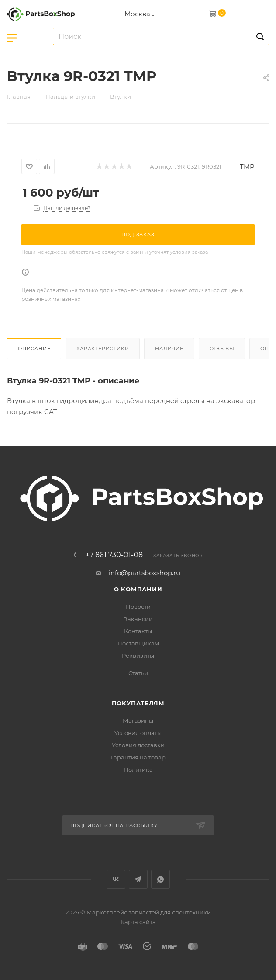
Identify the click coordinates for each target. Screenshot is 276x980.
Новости (138, 607)
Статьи (138, 673)
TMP (247, 167)
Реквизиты (138, 656)
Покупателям (138, 703)
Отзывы (222, 349)
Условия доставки (138, 745)
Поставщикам (138, 643)
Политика (138, 770)
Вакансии (138, 619)
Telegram (138, 879)
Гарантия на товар (138, 757)
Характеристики (103, 349)
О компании (138, 589)
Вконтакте (116, 879)
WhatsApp (160, 879)
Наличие (169, 349)
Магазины (138, 721)
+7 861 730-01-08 (114, 555)
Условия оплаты (138, 733)
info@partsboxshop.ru (145, 573)
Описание (34, 349)
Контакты (138, 631)
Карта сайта (138, 922)
